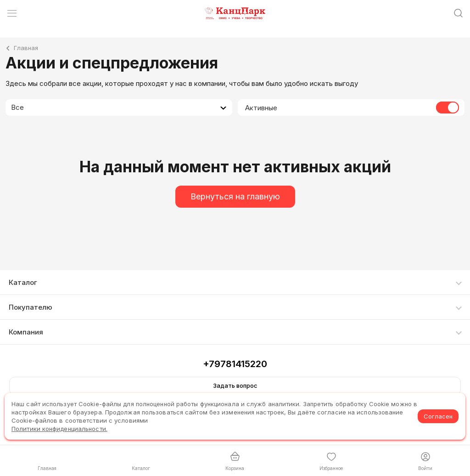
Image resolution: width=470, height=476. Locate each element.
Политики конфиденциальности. (59, 429)
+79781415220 (235, 364)
